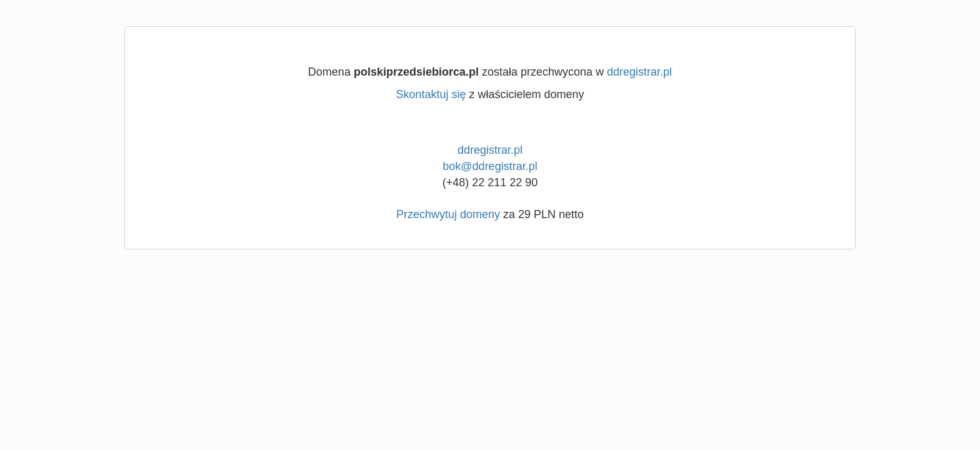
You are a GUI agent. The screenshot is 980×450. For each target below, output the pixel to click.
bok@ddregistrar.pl (490, 166)
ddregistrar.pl (639, 72)
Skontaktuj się (431, 94)
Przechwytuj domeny (448, 214)
